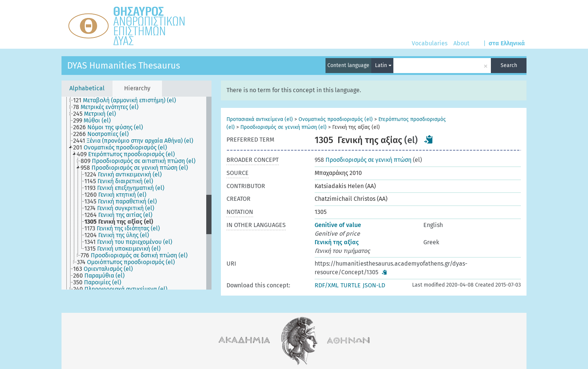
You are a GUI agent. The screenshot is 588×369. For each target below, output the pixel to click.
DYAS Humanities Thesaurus (124, 66)
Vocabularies (430, 43)
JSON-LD (374, 285)
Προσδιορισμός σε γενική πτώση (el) (283, 127)
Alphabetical (87, 88)
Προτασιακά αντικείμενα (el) (260, 119)
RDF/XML (327, 285)
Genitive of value (338, 225)
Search (509, 65)
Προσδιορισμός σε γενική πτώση (363, 160)
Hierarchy (137, 88)
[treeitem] (128, 100)
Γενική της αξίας (337, 242)
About (461, 43)
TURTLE (351, 285)
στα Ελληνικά (507, 43)
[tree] (136, 193)
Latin (383, 65)
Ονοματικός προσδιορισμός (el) (336, 119)
